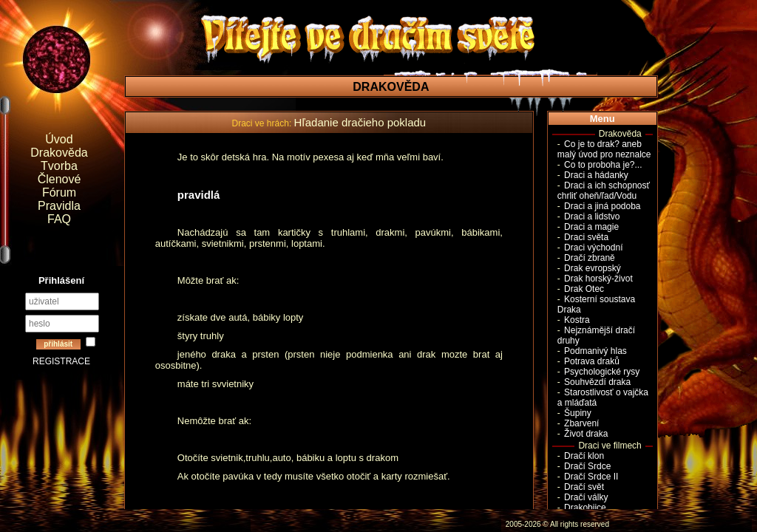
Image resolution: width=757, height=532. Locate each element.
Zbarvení (581, 423)
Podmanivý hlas (595, 351)
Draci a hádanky (596, 175)
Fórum (59, 192)
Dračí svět (584, 487)
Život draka (586, 434)
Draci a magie (591, 227)
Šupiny (578, 413)
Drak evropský (593, 268)
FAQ (59, 219)
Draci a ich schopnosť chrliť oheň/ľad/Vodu (604, 191)
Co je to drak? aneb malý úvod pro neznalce (604, 149)
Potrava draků (592, 361)
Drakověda (59, 153)
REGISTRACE (61, 361)
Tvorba (59, 166)
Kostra (577, 320)
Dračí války (586, 497)
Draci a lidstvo (592, 216)
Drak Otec (584, 289)
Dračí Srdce (587, 466)
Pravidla (59, 206)
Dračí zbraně (590, 258)
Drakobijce (585, 508)
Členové (60, 179)
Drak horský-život (598, 279)
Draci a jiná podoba (602, 206)
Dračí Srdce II (591, 477)
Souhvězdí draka (597, 382)
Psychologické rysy (602, 372)
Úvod (59, 139)
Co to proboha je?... (603, 165)
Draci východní (593, 248)
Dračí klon (584, 456)
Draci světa (586, 237)
